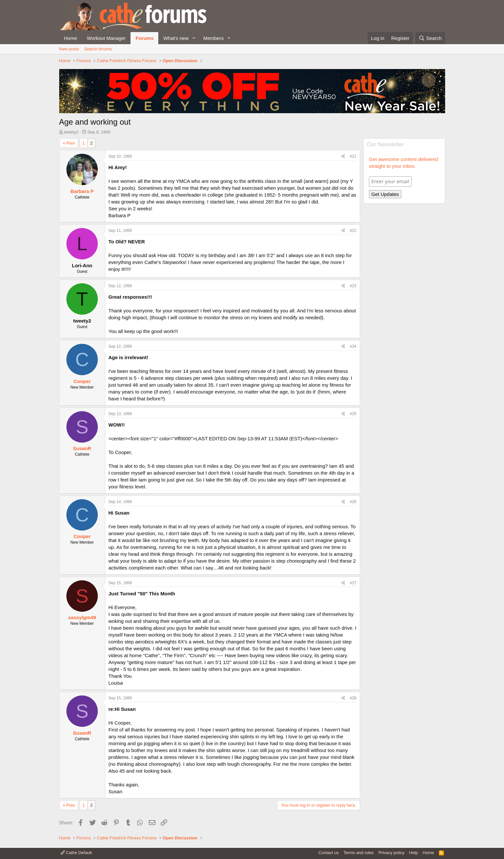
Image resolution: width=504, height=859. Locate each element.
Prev (71, 143)
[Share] (343, 157)
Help (414, 853)
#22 (353, 231)
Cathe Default (76, 853)
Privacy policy (391, 853)
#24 (353, 346)
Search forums (98, 49)
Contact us (328, 853)
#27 (353, 583)
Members (213, 38)
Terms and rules (358, 853)
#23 (353, 286)
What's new (176, 38)
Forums (144, 38)
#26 (353, 502)
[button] (194, 38)
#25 (353, 414)
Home (71, 38)
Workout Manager (106, 38)
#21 (353, 156)
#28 (353, 698)
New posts (69, 49)
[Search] (430, 38)
